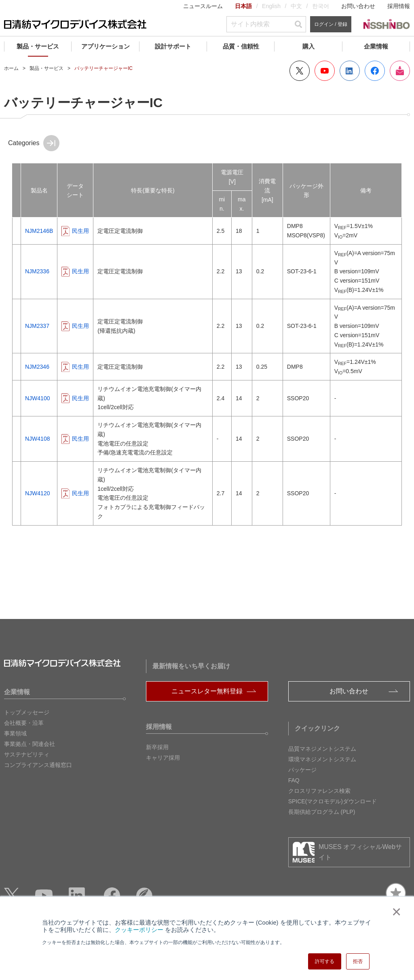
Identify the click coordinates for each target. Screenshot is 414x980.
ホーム (11, 68)
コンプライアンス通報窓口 (38, 765)
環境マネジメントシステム (322, 759)
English (271, 6)
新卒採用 (157, 747)
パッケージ (302, 770)
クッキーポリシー (139, 930)
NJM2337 (37, 326)
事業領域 (15, 733)
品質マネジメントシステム (322, 749)
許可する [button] (325, 961)
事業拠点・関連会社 (30, 744)
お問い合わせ (358, 6)
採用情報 (399, 6)
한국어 (321, 6)
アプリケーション (106, 46)
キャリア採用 (163, 758)
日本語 (243, 6)
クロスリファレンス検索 (319, 791)
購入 (308, 46)
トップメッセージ (27, 712)
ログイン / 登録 (331, 24)
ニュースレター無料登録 (207, 691)
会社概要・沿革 (24, 723)
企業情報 (376, 46)
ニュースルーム (203, 6)
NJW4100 (37, 398)
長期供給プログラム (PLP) (322, 812)
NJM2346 (37, 367)
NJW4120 (37, 493)
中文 (296, 6)
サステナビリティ (27, 754)
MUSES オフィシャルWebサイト (360, 852)
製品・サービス (38, 46)
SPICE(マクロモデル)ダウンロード (333, 801)
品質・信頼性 (241, 46)
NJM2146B (39, 231)
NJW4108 (37, 439)
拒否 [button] (358, 961)
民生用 (80, 231)
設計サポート (173, 46)
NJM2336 (37, 271)
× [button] (395, 912)
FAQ (294, 780)
